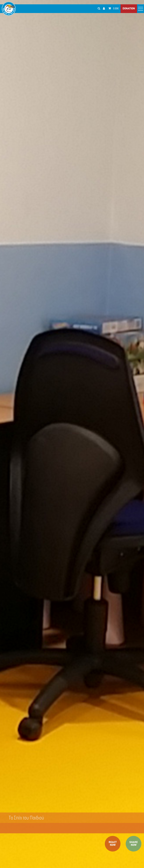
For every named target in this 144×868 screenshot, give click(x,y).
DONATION (129, 9)
